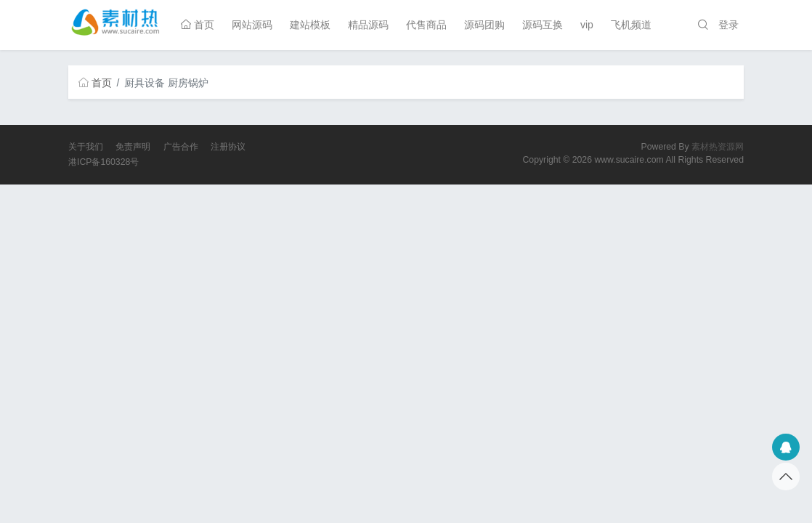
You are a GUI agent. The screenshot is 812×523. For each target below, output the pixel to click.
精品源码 (368, 25)
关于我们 (86, 147)
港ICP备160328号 (103, 162)
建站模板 (310, 25)
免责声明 (133, 147)
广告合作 (181, 147)
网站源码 (252, 25)
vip (587, 25)
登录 (728, 25)
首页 (198, 25)
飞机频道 (631, 25)
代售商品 (426, 25)
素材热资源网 (718, 147)
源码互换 (543, 25)
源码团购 (484, 25)
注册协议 (228, 147)
